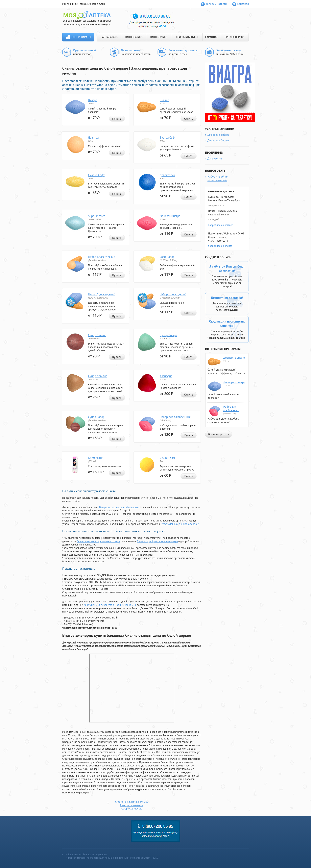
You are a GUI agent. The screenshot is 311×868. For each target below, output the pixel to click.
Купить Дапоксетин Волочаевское (180, 524)
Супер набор (96, 417)
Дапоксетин (167, 175)
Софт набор (167, 257)
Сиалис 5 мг (167, 458)
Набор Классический (102, 257)
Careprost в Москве (132, 809)
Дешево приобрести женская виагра (157, 541)
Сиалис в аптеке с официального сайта (98, 541)
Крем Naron (96, 458)
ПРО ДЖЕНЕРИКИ (234, 37)
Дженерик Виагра (218, 135)
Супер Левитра (98, 376)
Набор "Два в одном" (101, 294)
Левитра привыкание (132, 805)
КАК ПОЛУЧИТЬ (159, 37)
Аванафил (166, 376)
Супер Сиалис (97, 335)
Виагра (93, 100)
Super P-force (97, 216)
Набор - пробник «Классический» (218, 178)
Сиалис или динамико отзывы (132, 802)
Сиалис (164, 100)
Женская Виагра (170, 216)
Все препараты (81, 37)
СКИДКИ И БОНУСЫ (187, 37)
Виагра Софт (168, 138)
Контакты (243, 4)
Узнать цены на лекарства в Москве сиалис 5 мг (110, 605)
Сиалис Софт (96, 175)
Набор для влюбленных (175, 417)
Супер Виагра (168, 335)
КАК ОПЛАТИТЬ (134, 37)
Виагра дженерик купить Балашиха (119, 507)
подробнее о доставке (221, 225)
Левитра (93, 138)
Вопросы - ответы (216, 4)
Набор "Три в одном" (173, 294)
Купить (117, 119)
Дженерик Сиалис (218, 140)
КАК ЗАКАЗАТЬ (109, 37)
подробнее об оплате (220, 246)
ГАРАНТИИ (211, 37)
